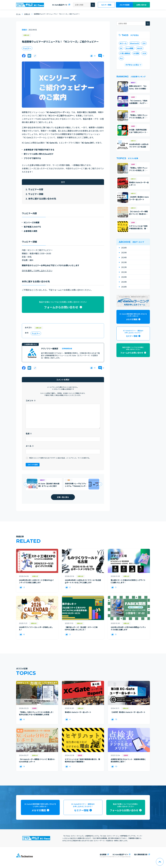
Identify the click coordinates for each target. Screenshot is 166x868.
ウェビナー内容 (36, 189)
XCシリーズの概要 (32, 222)
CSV (144, 43)
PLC (121, 58)
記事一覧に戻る (63, 497)
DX (121, 48)
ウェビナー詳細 (36, 194)
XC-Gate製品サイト (60, 5)
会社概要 (103, 854)
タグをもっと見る (132, 65)
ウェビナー (27, 48)
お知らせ (26, 35)
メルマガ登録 (124, 5)
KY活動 (136, 53)
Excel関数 (130, 48)
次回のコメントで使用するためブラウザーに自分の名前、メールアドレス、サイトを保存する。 (60, 458)
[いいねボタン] (91, 56)
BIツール (123, 43)
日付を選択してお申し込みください (37, 271)
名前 (29, 433)
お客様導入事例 (30, 231)
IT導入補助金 (125, 53)
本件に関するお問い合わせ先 (42, 199)
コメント (31, 400)
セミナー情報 (106, 5)
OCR (144, 53)
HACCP (140, 48)
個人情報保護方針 (141, 854)
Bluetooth (135, 43)
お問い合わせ (141, 5)
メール (30, 446)
